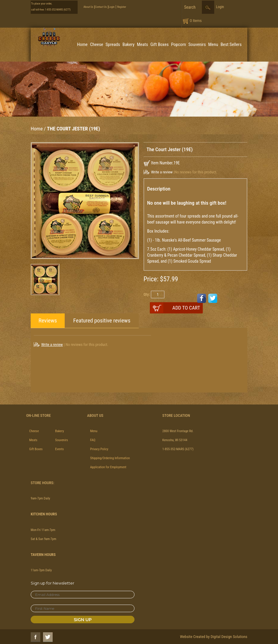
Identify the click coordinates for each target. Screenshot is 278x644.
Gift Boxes (160, 44)
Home (82, 44)
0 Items (196, 21)
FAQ (93, 440)
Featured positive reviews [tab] (102, 320)
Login (112, 7)
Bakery (128, 44)
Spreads (113, 44)
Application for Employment (108, 467)
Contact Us (101, 7)
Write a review (162, 172)
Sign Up (83, 620)
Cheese (97, 44)
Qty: (147, 294)
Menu (213, 44)
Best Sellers (231, 44)
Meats (142, 44)
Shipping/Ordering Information (110, 458)
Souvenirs (197, 44)
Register (122, 7)
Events (59, 449)
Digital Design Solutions (229, 637)
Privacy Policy (99, 449)
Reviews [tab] (48, 320)
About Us (88, 7)
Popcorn (179, 44)
